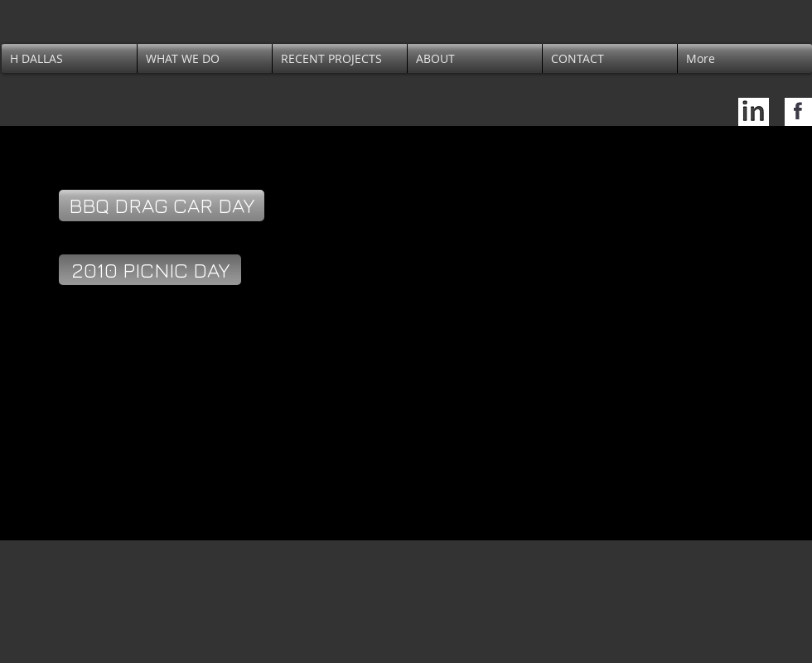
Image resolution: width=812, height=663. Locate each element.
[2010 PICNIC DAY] (150, 270)
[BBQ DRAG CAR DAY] (162, 206)
